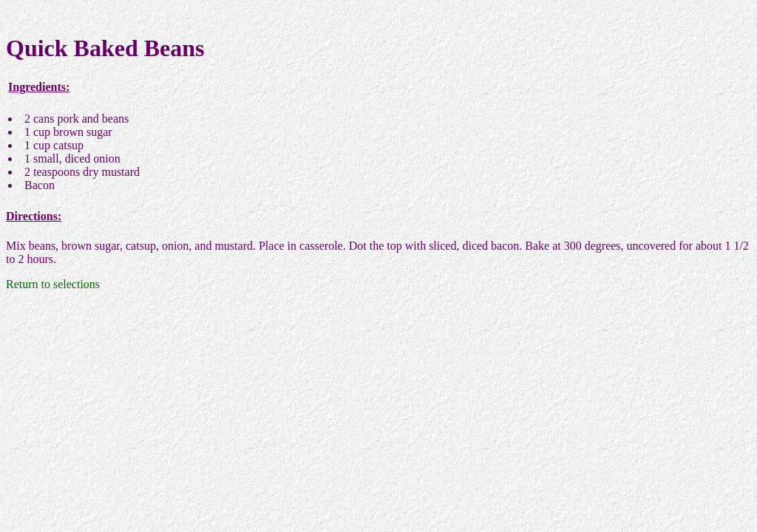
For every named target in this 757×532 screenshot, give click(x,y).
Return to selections (53, 284)
